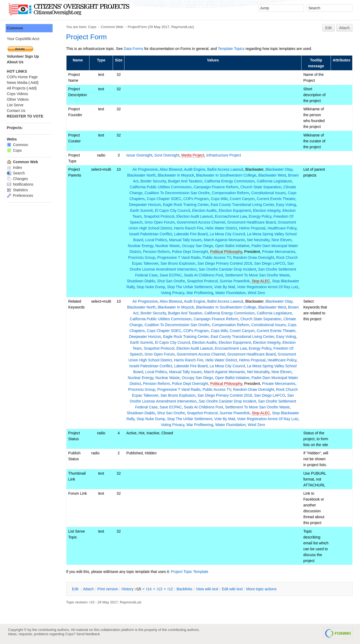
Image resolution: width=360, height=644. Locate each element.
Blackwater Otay (279, 169)
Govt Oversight (168, 155)
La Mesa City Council (228, 234)
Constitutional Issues (269, 193)
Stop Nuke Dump (172, 287)
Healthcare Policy (283, 228)
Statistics (19, 190)
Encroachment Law (231, 216)
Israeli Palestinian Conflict (151, 234)
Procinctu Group (142, 257)
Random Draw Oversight (254, 257)
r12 (171, 589)
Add (35, 83)
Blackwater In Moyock (177, 175)
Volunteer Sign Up (24, 56)
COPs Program (197, 199)
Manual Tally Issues (186, 240)
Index (16, 167)
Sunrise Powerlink (245, 281)
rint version (109, 589)
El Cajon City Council (173, 210)
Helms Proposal (253, 228)
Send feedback (88, 634)
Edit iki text (233, 589)
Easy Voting (287, 205)
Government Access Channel (201, 222)
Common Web (113, 27)
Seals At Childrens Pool (204, 275)
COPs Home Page (23, 77)
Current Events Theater (276, 199)
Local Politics (157, 240)
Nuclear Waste (168, 246)
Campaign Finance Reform (216, 187)
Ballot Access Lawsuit (226, 169)
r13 (161, 589)
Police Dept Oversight (191, 252)
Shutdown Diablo (151, 281)
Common (16, 28)
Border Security (154, 181)
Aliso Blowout (171, 169)
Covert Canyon (243, 199)
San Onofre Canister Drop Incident (228, 269)
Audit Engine (195, 169)
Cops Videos (19, 94)
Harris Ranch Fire (189, 228)
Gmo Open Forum (160, 222)
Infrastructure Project (225, 155)
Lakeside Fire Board (191, 234)
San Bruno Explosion (179, 263)
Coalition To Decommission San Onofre (178, 193)
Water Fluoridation (242, 293)
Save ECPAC (171, 275)
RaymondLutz (183, 27)
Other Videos (19, 99)
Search (17, 173)
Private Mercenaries (279, 252)
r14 (150, 589)
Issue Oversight (140, 155)
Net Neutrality (259, 240)
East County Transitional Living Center (243, 205)
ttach (89, 589)
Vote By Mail (246, 287)
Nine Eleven (282, 240)
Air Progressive (146, 169)
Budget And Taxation (186, 181)
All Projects (17, 88)
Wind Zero (268, 293)
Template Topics (232, 49)
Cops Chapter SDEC (165, 199)
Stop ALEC (271, 281)
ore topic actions (263, 589)
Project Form (88, 37)
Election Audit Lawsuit (195, 216)
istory (129, 589)
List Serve (16, 105)
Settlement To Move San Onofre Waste (258, 275)
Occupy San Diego (198, 246)
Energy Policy (261, 216)
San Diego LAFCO (270, 263)
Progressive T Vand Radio (179, 257)
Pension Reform (157, 252)
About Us (16, 62)
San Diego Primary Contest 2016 (225, 263)
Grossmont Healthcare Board (252, 222)
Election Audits (205, 210)
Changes (19, 179)
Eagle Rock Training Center (186, 205)
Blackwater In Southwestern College (227, 175)
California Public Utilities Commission (161, 187)
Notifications (21, 184)
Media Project (194, 155)
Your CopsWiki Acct (24, 39)
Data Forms (135, 49)
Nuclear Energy (141, 246)
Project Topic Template (191, 572)
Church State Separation (261, 187)
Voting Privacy (184, 293)
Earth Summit (142, 210)
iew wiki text (208, 589)
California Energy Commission (230, 181)
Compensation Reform (231, 193)
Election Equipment (235, 210)
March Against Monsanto (225, 240)
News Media (18, 83)
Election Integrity (267, 210)
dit (77, 589)
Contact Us (17, 111)
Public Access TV (218, 257)
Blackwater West (273, 175)
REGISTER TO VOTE (26, 116)
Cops (93, 27)
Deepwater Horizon (146, 205)
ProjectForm (138, 27)
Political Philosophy (227, 252)
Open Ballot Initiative (233, 246)
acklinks (185, 589)
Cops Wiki (220, 199)
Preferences (21, 196)
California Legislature (275, 181)
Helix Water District (222, 228)
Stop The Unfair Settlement (211, 287)
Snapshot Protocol (160, 216)
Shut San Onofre (181, 281)
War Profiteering (211, 293)
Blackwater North (142, 175)
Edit (328, 28)
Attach (345, 28)
